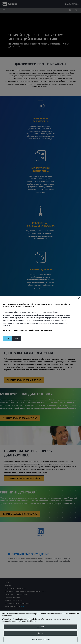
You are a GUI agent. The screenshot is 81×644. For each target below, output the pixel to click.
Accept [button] (41, 627)
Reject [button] (41, 633)
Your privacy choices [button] (41, 639)
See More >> (32, 621)
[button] (7, 338)
